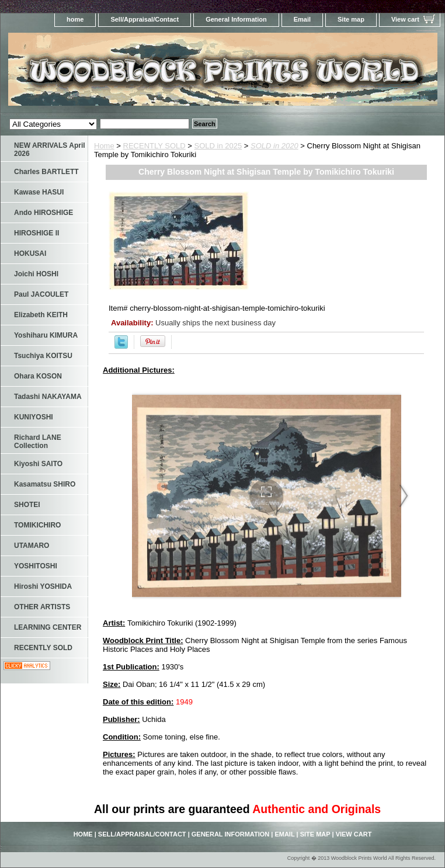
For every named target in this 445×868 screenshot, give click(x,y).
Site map (351, 19)
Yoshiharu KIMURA (46, 335)
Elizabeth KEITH (41, 315)
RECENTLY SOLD (154, 146)
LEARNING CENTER (48, 627)
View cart (405, 19)
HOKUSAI (30, 254)
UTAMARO (32, 546)
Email (302, 19)
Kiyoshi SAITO (38, 464)
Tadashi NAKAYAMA (48, 397)
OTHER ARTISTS (42, 607)
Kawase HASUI (39, 192)
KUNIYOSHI (34, 417)
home (75, 19)
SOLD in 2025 (218, 146)
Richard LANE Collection (38, 442)
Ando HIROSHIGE (44, 213)
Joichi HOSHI (36, 274)
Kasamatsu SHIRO (45, 484)
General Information (236, 19)
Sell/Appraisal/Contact (145, 19)
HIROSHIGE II (36, 233)
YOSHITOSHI (36, 566)
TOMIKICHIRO (37, 525)
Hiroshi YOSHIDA (43, 586)
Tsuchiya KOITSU (43, 356)
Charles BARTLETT (46, 172)
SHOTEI (27, 505)
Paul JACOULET (41, 294)
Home (104, 146)
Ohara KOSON (38, 376)
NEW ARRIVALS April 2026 (50, 150)
